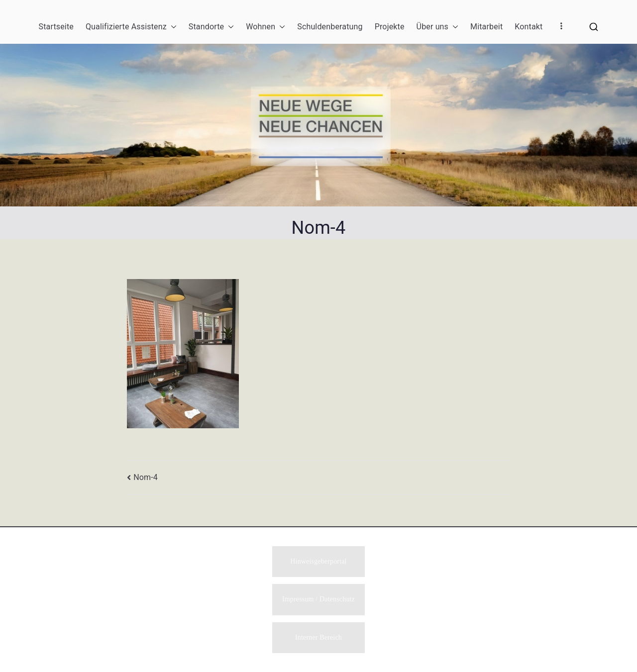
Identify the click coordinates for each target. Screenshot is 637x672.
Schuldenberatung (330, 27)
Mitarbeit (486, 27)
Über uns (437, 27)
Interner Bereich (318, 637)
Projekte (390, 27)
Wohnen (265, 27)
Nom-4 (146, 477)
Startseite (56, 27)
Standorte (211, 27)
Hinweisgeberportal (318, 560)
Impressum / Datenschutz (318, 599)
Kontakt (529, 27)
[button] (172, 27)
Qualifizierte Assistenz (131, 27)
